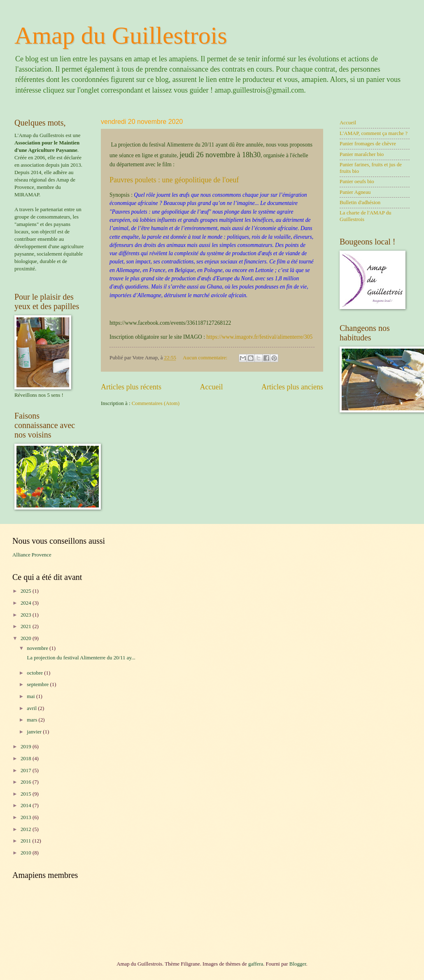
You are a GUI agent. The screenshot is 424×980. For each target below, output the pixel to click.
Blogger (298, 964)
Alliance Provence (32, 555)
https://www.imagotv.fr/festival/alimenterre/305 (259, 337)
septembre (38, 684)
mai (31, 696)
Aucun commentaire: (206, 358)
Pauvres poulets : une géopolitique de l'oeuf (174, 180)
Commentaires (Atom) (156, 403)
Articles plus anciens (292, 387)
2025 (27, 591)
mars (33, 720)
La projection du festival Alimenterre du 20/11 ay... (80, 658)
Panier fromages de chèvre (368, 144)
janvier (35, 732)
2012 (27, 829)
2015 (27, 794)
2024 (27, 603)
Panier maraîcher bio (362, 154)
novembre (38, 648)
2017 (27, 770)
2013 (27, 817)
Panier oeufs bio (357, 182)
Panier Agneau (355, 192)
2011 (27, 841)
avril (32, 708)
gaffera (256, 964)
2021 (27, 626)
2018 (27, 759)
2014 (27, 805)
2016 (27, 782)
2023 (27, 615)
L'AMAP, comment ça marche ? (374, 133)
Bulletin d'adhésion (360, 203)
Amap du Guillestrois (121, 35)
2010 (27, 853)
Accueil (211, 387)
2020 (27, 638)
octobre (35, 673)
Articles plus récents (131, 387)
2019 (27, 747)
